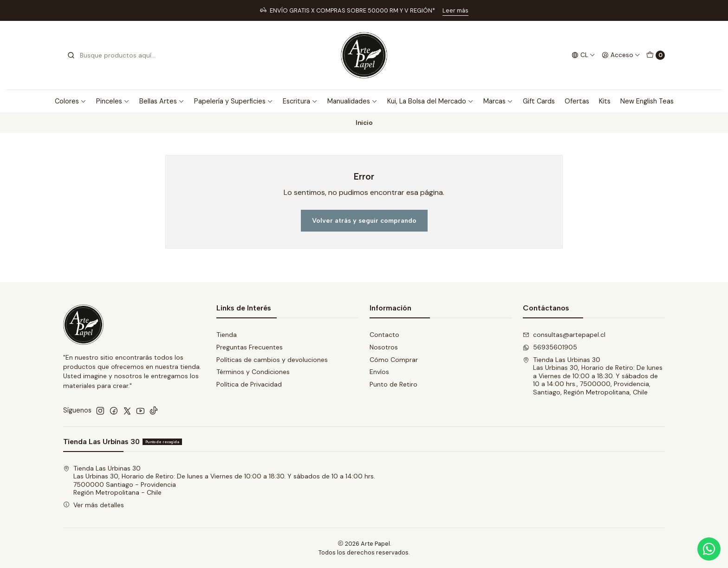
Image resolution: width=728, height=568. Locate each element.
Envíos (379, 372)
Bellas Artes (162, 101)
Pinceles (113, 101)
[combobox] (114, 55)
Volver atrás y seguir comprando (364, 220)
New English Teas (647, 101)
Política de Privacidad (249, 384)
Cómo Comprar (394, 360)
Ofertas (577, 101)
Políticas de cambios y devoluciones (272, 360)
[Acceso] (621, 55)
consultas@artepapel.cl (564, 335)
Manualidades (352, 101)
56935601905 (550, 347)
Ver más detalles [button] (94, 505)
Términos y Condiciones (253, 372)
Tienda (227, 335)
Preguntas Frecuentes (250, 347)
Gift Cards (539, 101)
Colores (71, 101)
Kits (605, 101)
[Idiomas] (583, 55)
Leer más (455, 10)
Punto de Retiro (393, 384)
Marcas (498, 101)
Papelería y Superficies (234, 101)
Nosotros (384, 347)
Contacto (384, 335)
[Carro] (656, 55)
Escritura (300, 101)
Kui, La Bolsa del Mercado (430, 101)
